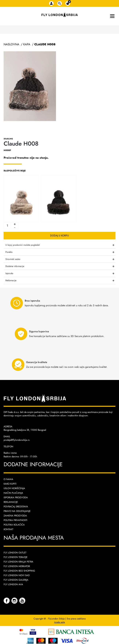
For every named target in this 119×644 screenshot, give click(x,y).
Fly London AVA (13, 584)
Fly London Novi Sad (17, 575)
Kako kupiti (10, 484)
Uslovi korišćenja (14, 488)
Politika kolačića (14, 525)
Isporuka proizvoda (16, 497)
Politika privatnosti (15, 520)
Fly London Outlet (15, 553)
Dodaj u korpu (59, 235)
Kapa (27, 44)
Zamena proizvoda (15, 516)
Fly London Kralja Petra (18, 562)
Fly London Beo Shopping (19, 571)
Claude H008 (45, 44)
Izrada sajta (59, 622)
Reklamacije (11, 502)
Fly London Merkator (17, 566)
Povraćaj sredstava (16, 507)
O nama (8, 479)
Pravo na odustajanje (17, 511)
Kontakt (8, 529)
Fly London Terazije (16, 557)
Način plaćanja (13, 493)
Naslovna (11, 44)
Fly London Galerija (16, 580)
